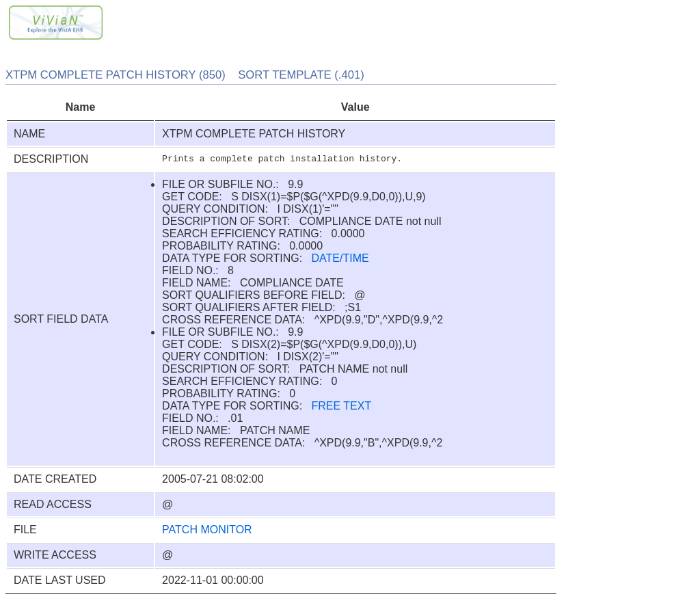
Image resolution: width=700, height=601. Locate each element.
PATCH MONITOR (207, 530)
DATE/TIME (340, 258)
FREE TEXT (342, 406)
